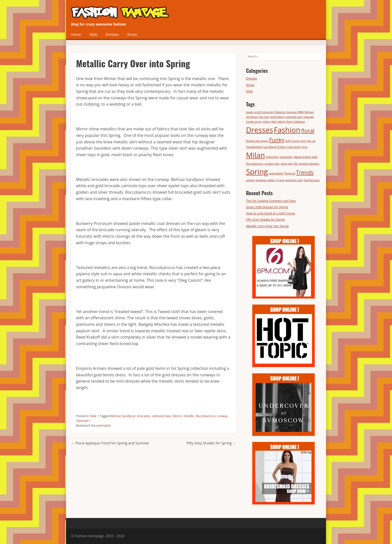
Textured (82, 421)
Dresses (112, 34)
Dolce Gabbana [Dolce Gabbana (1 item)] (295, 122)
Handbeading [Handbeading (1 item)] (254, 147)
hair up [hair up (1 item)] (311, 141)
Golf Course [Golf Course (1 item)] (292, 141)
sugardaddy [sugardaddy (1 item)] (276, 173)
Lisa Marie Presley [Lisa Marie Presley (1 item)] (275, 147)
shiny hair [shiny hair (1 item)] (286, 164)
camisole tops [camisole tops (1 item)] (294, 117)
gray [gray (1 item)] (303, 141)
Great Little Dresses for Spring (267, 207)
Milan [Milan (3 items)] (255, 155)
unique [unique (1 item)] (250, 180)
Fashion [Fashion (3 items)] (287, 130)
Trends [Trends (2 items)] (305, 172)
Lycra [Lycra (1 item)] (304, 147)
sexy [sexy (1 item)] (277, 164)
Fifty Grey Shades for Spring (211, 443)
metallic (189, 416)
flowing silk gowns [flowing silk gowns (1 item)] (257, 141)
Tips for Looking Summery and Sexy (271, 201)
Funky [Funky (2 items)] (277, 140)
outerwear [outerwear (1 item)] (286, 157)
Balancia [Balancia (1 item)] (280, 112)
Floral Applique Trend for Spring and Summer (110, 443)
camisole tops (161, 416)
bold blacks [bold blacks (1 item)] (277, 117)
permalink (103, 426)
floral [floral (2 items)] (308, 130)
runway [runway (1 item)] (269, 164)
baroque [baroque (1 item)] (292, 112)
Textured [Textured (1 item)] (290, 173)
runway (222, 416)
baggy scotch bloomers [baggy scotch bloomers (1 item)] (260, 112)
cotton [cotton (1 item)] (266, 122)
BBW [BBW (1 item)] (301, 112)
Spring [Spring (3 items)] (257, 172)
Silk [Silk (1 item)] (295, 164)
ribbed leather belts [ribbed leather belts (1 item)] (305, 157)
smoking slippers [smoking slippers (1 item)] (309, 164)
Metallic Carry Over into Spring (267, 226)
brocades (144, 416)
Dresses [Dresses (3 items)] (259, 130)
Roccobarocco (205, 416)
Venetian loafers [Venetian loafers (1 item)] (266, 180)
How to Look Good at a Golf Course (270, 213)
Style (93, 34)
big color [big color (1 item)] (265, 117)
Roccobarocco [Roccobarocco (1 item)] (255, 164)
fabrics (177, 416)
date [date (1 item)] (274, 122)
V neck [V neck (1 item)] (280, 180)
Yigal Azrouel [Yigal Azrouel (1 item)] (311, 180)
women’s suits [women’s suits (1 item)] (294, 180)
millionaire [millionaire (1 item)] (272, 157)
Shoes (132, 34)
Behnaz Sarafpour (123, 416)
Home (76, 34)
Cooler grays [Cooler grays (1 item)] (254, 122)
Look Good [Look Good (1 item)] (293, 147)
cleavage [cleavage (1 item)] (309, 117)
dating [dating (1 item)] (281, 122)
